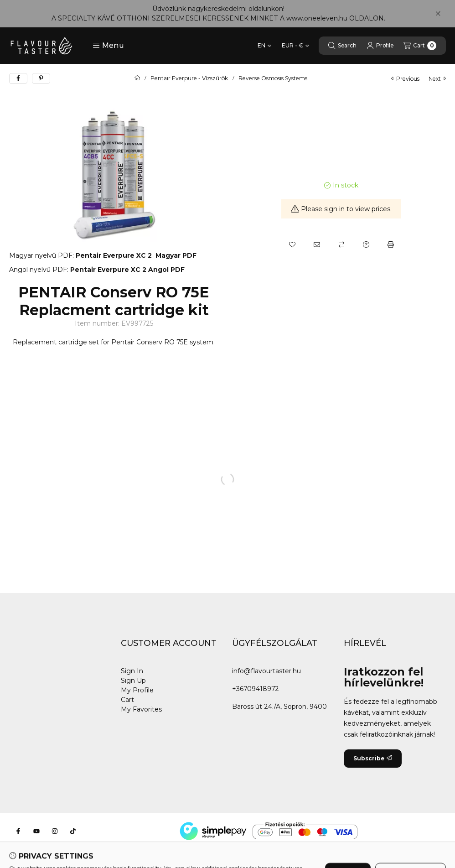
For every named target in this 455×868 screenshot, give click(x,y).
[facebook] (18, 78)
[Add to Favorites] (292, 244)
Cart (127, 700)
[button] (108, 46)
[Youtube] (36, 831)
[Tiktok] (73, 831)
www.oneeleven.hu (317, 18)
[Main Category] (137, 78)
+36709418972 (256, 689)
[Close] (438, 14)
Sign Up (133, 681)
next (437, 79)
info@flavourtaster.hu (266, 671)
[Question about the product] (366, 244)
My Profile (137, 690)
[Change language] (264, 46)
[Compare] (341, 244)
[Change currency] (295, 46)
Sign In (132, 671)
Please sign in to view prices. (341, 209)
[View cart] (420, 46)
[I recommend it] (317, 244)
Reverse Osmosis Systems (273, 78)
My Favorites (141, 709)
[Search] (342, 46)
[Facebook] (18, 831)
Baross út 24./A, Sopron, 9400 (279, 707)
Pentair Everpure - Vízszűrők (189, 78)
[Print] (391, 244)
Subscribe (373, 758)
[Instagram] (55, 831)
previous (405, 79)
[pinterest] (41, 78)
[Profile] (380, 46)
